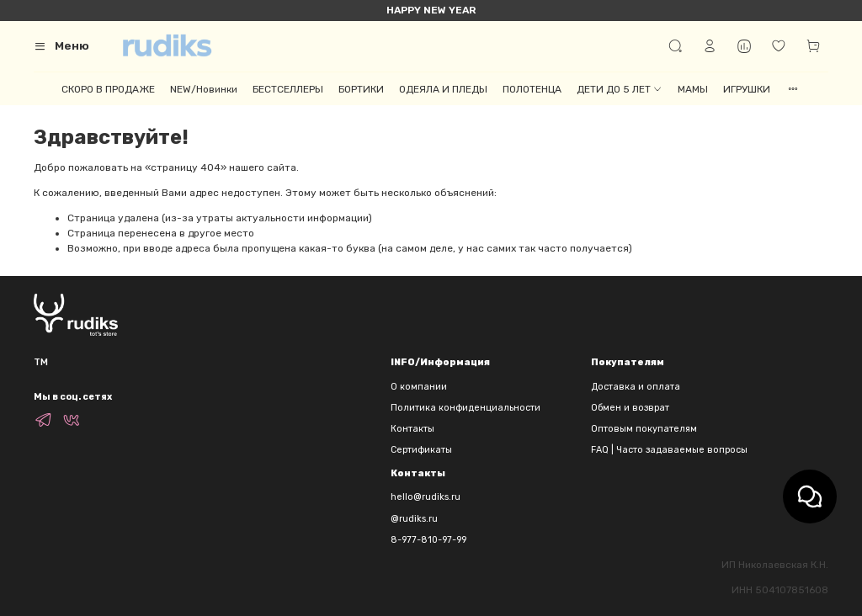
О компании (419, 387)
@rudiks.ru (414, 519)
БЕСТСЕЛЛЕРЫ (288, 89)
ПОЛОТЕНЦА (532, 89)
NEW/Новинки (204, 89)
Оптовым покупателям (644, 429)
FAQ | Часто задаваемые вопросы (669, 450)
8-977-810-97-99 (428, 540)
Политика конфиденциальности (466, 408)
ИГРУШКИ (747, 89)
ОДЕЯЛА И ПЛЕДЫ (443, 89)
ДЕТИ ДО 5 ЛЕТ (620, 89)
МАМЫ (693, 89)
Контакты (412, 429)
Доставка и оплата (636, 387)
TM (41, 362)
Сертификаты (421, 450)
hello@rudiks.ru (426, 497)
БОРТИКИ (361, 89)
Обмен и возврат (630, 408)
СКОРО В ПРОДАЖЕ (108, 89)
